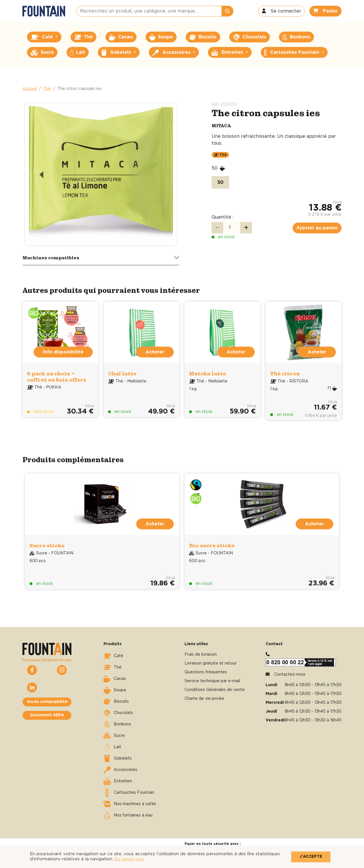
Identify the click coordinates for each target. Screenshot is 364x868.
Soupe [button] (161, 37)
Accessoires (120, 770)
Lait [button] (78, 53)
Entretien (118, 781)
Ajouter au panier (317, 228)
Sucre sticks (47, 545)
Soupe (115, 690)
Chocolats (118, 713)
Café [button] (43, 37)
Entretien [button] (228, 53)
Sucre (114, 736)
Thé (47, 89)
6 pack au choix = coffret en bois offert (57, 377)
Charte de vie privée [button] (204, 699)
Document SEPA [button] (47, 715)
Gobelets (118, 758)
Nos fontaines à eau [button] (128, 815)
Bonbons (117, 724)
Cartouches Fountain (129, 793)
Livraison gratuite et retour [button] (211, 663)
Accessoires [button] (172, 53)
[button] (282, 11)
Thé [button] (83, 37)
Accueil (30, 89)
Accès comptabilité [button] (47, 702)
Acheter (155, 352)
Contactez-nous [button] (290, 674)
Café (113, 656)
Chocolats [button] (250, 37)
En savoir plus (129, 859)
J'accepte (311, 857)
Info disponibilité (63, 352)
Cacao (115, 679)
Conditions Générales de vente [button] (215, 690)
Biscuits (116, 702)
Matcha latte (208, 374)
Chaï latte (122, 374)
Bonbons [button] (297, 37)
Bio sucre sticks (212, 545)
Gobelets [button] (117, 53)
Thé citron (285, 374)
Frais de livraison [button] (201, 655)
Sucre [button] (42, 53)
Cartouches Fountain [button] (292, 53)
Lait (112, 747)
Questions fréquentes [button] (206, 672)
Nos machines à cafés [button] (130, 804)
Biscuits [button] (203, 37)
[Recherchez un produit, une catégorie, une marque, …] (149, 11)
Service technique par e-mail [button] (212, 681)
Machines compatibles (51, 258)
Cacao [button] (121, 37)
